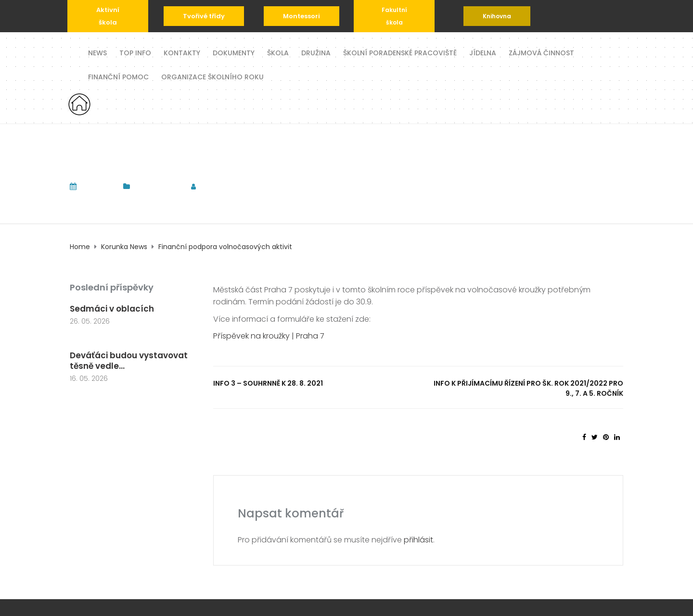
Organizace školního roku (212, 76)
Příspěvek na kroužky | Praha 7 (269, 336)
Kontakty (182, 52)
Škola (278, 52)
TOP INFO (135, 52)
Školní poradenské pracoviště (400, 52)
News (97, 52)
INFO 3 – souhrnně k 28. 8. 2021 (268, 383)
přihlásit (418, 540)
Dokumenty (234, 52)
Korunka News (158, 186)
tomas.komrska (236, 186)
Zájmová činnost (541, 52)
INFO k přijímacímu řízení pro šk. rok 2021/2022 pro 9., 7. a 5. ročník (528, 388)
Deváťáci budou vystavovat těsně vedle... (129, 361)
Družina (316, 52)
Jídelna (483, 52)
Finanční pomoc (118, 76)
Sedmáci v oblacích (112, 309)
